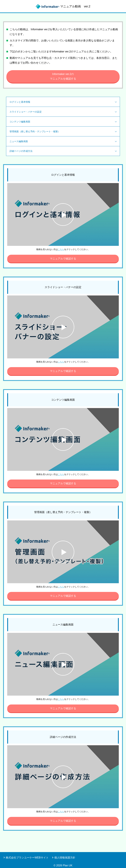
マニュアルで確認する (63, 259)
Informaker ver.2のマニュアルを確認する (63, 76)
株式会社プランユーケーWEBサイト (27, 858)
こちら (61, 249)
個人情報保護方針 (65, 858)
